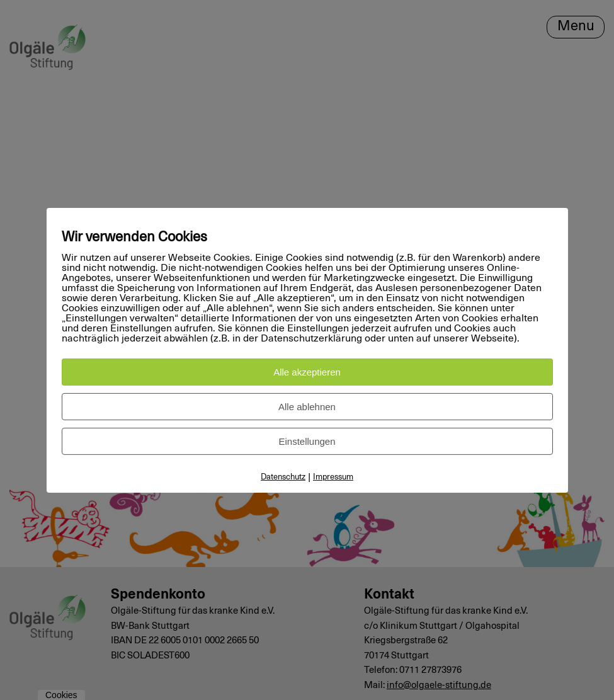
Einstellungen (307, 441)
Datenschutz (283, 477)
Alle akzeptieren (307, 372)
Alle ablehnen (307, 407)
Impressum (333, 477)
